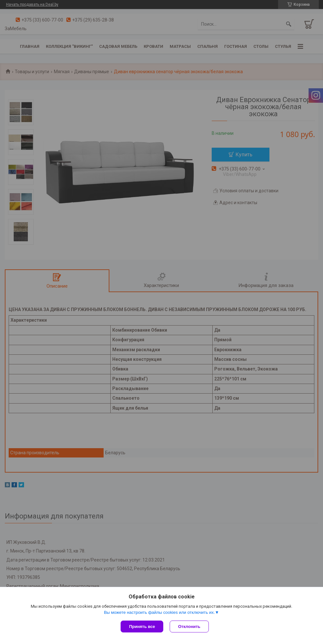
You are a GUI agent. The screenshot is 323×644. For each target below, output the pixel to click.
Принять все (142, 627)
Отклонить (189, 627)
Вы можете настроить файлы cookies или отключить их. (159, 612)
